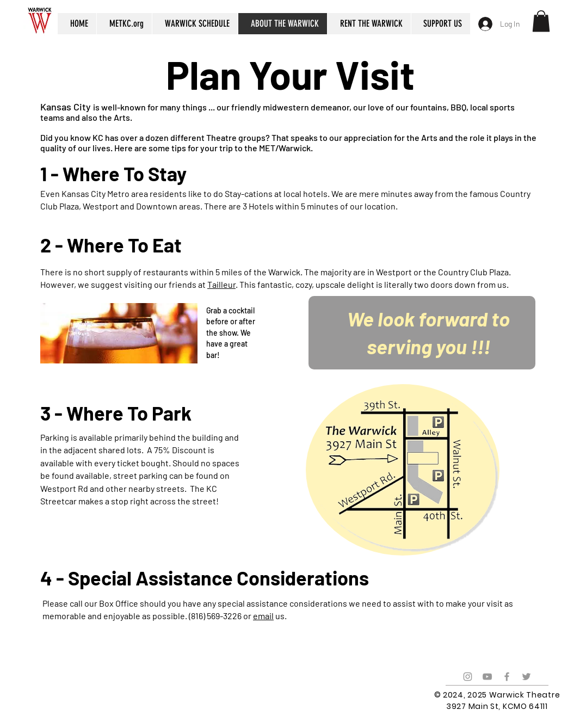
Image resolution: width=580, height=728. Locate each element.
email (263, 616)
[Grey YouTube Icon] (487, 677)
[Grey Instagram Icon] (468, 677)
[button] (541, 21)
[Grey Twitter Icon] (526, 677)
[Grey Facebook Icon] (507, 677)
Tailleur (221, 284)
